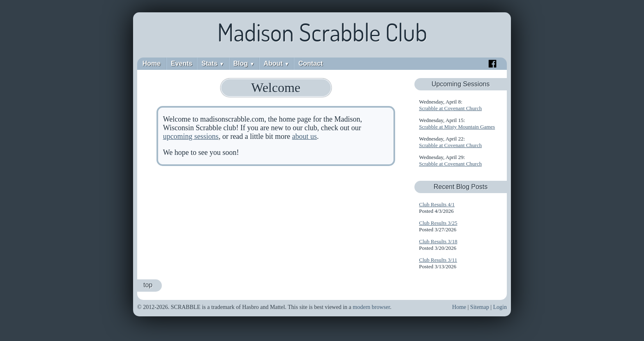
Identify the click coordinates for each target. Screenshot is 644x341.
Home (152, 63)
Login (500, 307)
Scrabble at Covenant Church (450, 108)
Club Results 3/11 (438, 260)
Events (182, 63)
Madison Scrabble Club (322, 32)
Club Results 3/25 (438, 223)
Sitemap (480, 307)
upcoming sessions (191, 136)
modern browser (371, 307)
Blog (244, 63)
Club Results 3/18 (438, 241)
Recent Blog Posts (461, 187)
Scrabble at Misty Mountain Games (457, 127)
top (148, 285)
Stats (213, 63)
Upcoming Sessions (461, 84)
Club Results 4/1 (437, 204)
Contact (310, 63)
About (277, 63)
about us (305, 136)
